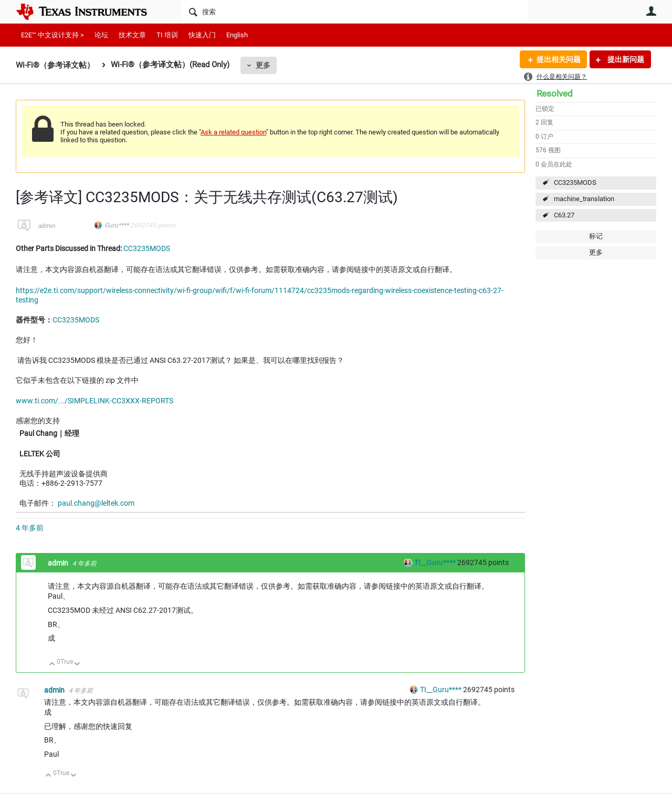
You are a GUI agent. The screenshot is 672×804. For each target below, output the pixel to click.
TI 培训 (167, 35)
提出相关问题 (558, 59)
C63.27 (564, 215)
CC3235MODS (575, 182)
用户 (651, 11)
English (237, 35)
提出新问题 (625, 59)
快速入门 (202, 35)
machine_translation (584, 199)
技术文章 (132, 35)
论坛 (101, 35)
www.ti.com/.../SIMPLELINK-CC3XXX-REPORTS (94, 401)
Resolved (555, 93)
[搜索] (355, 12)
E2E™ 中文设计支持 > (52, 35)
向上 (52, 665)
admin (46, 226)
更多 (263, 65)
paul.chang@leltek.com (96, 503)
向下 (77, 665)
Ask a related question (233, 132)
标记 (596, 236)
